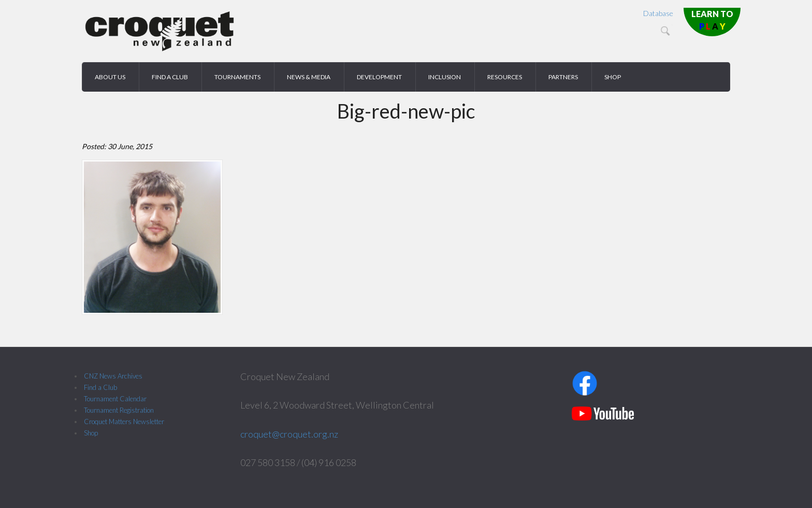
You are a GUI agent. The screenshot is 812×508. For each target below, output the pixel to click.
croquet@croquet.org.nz (289, 434)
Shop (91, 433)
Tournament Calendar (115, 399)
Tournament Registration (119, 410)
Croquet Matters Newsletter (124, 422)
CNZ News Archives (113, 376)
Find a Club (100, 387)
